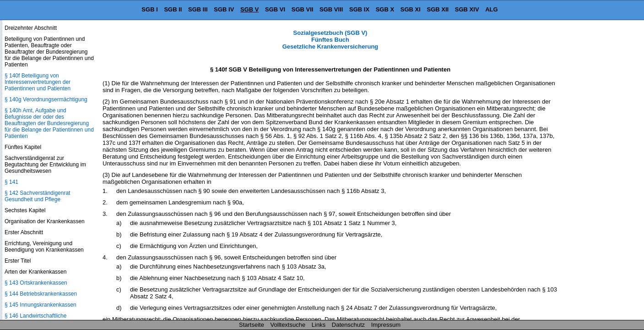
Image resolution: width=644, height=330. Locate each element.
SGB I (149, 9)
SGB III (198, 9)
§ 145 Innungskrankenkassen (41, 305)
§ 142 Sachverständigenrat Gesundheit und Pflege (37, 196)
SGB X (385, 9)
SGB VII (303, 9)
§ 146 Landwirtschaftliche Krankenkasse (35, 319)
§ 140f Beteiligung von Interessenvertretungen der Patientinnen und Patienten (38, 82)
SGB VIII (331, 9)
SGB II (173, 9)
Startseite (252, 325)
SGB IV (224, 9)
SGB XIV (467, 9)
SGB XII (438, 9)
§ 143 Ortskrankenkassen (36, 283)
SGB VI (275, 9)
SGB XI (411, 9)
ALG (491, 9)
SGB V (249, 9)
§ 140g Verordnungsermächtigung (46, 99)
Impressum (386, 325)
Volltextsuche (288, 325)
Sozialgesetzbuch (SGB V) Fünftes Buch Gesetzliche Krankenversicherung (330, 40)
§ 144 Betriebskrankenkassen (41, 294)
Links (319, 325)
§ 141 (11, 182)
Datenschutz (348, 325)
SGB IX (359, 9)
